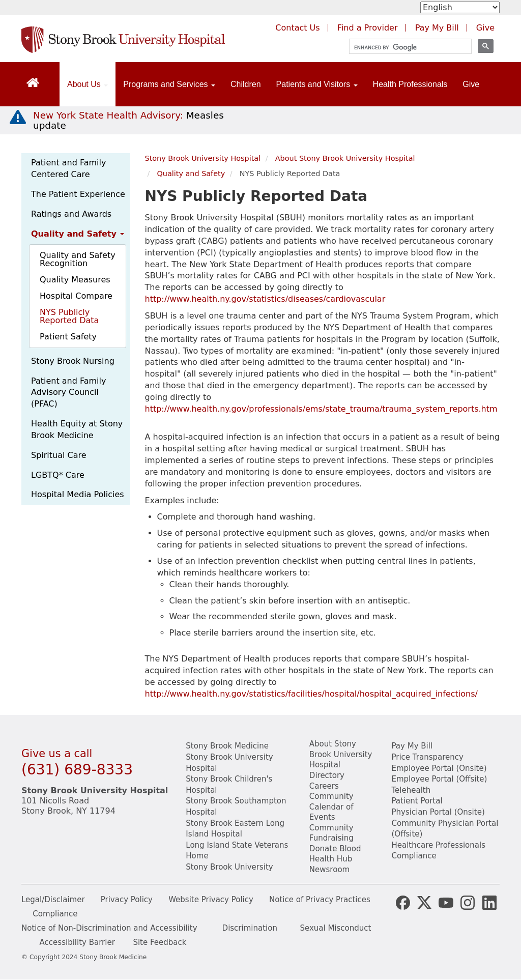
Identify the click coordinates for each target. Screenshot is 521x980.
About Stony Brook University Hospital (345, 158)
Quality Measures (75, 280)
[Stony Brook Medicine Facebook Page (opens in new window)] (403, 902)
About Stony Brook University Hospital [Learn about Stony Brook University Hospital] (341, 754)
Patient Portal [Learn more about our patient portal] (417, 801)
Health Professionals (410, 84)
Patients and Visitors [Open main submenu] (317, 84)
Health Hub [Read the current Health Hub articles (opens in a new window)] (331, 859)
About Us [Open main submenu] (88, 84)
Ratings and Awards (71, 214)
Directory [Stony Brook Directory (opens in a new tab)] (327, 775)
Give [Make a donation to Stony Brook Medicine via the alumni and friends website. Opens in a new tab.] (485, 28)
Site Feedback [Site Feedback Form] (160, 942)
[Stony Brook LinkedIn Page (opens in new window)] (489, 902)
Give (471, 84)
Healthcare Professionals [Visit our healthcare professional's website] (438, 845)
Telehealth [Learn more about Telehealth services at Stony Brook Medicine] (411, 790)
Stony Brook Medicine (227, 746)
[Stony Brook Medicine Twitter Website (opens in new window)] (446, 902)
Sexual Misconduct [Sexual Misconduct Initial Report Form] (335, 928)
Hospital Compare (76, 296)
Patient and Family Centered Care (68, 168)
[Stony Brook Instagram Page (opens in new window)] (468, 902)
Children (246, 84)
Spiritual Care (59, 455)
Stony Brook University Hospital (203, 158)
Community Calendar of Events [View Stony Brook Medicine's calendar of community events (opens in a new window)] (331, 807)
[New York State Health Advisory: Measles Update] (128, 120)
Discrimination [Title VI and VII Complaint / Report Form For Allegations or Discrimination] (250, 928)
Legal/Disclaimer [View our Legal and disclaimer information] (53, 900)
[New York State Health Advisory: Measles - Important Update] (18, 118)
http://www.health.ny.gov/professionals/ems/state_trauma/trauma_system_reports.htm (321, 409)
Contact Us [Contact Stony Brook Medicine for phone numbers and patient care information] (297, 28)
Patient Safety (68, 337)
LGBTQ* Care (58, 475)
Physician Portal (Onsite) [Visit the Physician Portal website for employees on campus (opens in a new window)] (438, 812)
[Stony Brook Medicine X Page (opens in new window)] (424, 902)
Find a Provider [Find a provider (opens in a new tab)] (368, 28)
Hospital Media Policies (78, 494)
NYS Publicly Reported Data (69, 316)
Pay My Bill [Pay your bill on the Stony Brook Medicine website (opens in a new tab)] (437, 28)
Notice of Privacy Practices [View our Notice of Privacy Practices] (320, 900)
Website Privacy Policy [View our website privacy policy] (211, 900)
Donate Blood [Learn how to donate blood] (335, 849)
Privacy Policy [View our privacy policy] (127, 900)
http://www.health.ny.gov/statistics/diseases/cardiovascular (265, 299)
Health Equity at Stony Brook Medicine (77, 429)
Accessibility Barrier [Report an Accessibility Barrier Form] (77, 942)
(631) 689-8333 (77, 770)
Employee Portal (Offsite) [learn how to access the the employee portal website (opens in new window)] (439, 779)
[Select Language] (460, 7)
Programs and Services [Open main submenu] (169, 84)
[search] (406, 48)
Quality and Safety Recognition (78, 259)
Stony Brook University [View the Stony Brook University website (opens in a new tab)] (229, 867)
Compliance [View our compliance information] (414, 856)
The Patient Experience (78, 194)
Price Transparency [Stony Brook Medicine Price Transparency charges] (427, 757)
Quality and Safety (78, 234)
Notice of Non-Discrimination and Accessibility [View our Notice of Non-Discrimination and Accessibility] (109, 928)
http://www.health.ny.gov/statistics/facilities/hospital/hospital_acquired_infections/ (311, 694)
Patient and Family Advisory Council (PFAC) (68, 393)
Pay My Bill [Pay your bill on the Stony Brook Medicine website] (412, 746)
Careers (324, 786)
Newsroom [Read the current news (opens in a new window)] (329, 870)
